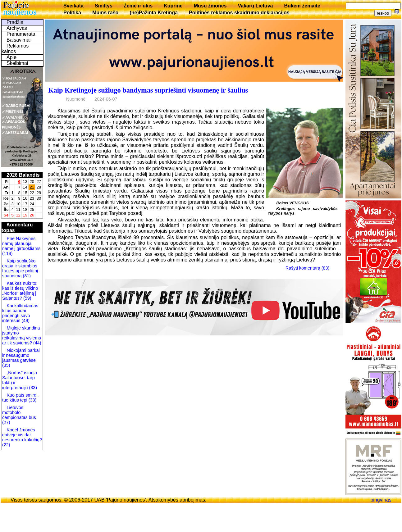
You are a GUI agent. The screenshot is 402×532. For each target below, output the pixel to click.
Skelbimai (17, 63)
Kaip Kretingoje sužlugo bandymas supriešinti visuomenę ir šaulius (148, 90)
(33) (33, 388)
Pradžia (15, 22)
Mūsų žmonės (210, 6)
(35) (6, 365)
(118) (7, 253)
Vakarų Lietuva (255, 6)
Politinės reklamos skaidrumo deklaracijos (239, 13)
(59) (27, 298)
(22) (6, 445)
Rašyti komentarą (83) (308, 268)
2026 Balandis (23, 175)
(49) (25, 321)
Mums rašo (105, 13)
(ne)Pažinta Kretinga (154, 13)
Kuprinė (173, 6)
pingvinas (381, 500)
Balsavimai (18, 40)
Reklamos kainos (15, 49)
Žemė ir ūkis (138, 6)
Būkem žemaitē (302, 6)
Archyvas (17, 28)
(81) (26, 276)
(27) (6, 422)
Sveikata (73, 6)
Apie (11, 57)
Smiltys (104, 6)
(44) (37, 343)
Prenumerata (21, 34)
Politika (72, 13)
